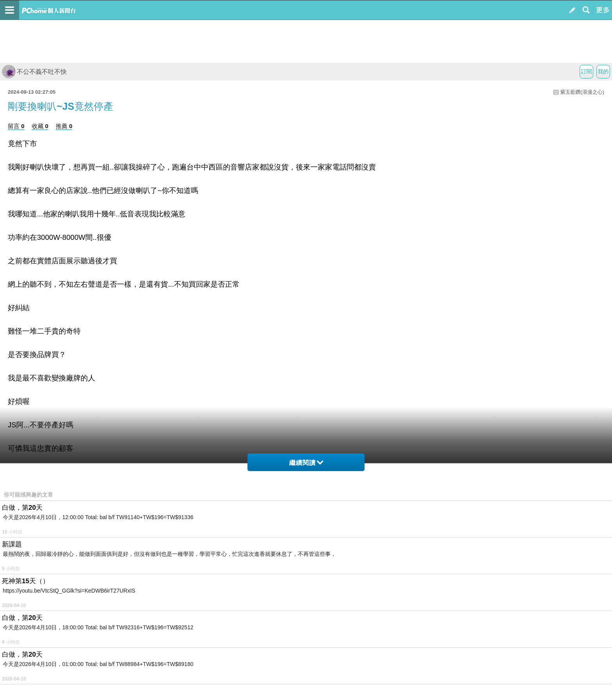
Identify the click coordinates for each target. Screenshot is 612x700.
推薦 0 (64, 126)
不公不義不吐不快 (34, 72)
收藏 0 (40, 126)
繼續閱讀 (306, 463)
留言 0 (16, 126)
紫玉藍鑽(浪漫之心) (582, 92)
